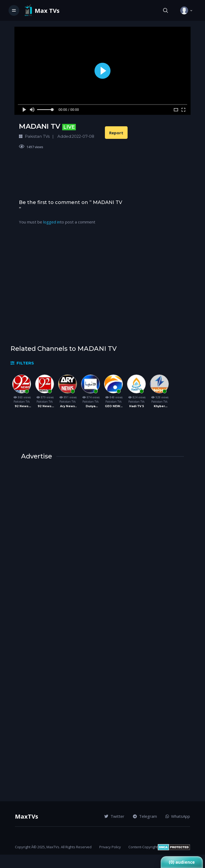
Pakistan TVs (22, 402)
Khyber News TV (159, 406)
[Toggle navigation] (14, 10)
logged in (52, 222)
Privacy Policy (110, 847)
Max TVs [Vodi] (47, 11)
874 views (90, 397)
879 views (45, 397)
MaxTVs (27, 816)
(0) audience (182, 862)
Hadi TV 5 (137, 406)
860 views (22, 397)
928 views (159, 397)
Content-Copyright (143, 847)
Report (116, 133)
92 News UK (45, 406)
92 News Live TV (22, 406)
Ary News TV (68, 406)
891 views (68, 397)
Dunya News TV (91, 406)
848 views (113, 397)
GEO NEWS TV (114, 406)
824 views (136, 397)
